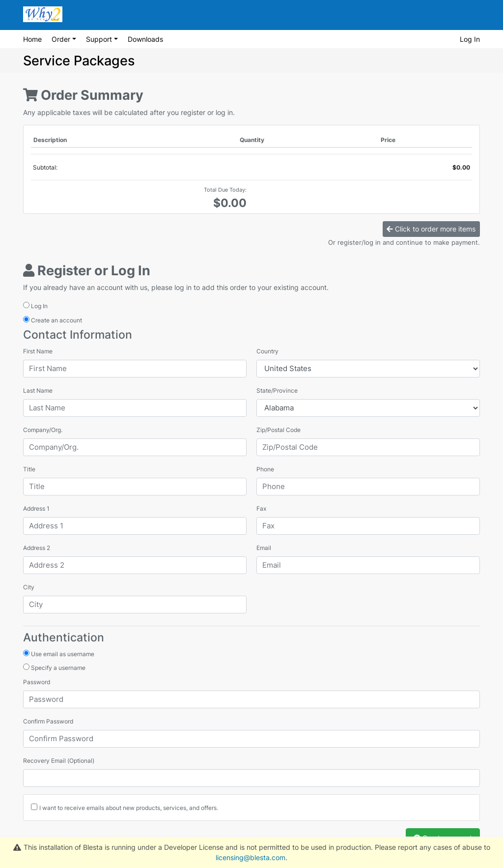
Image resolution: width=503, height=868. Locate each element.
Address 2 (37, 548)
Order (62, 39)
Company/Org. (43, 430)
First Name (38, 351)
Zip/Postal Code (279, 430)
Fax (261, 508)
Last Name (38, 391)
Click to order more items (431, 229)
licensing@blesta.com (251, 857)
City (29, 587)
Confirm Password (48, 721)
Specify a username (54, 667)
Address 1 (36, 508)
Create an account (53, 320)
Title (29, 469)
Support (100, 39)
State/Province (277, 391)
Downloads (145, 39)
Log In (470, 39)
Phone (265, 469)
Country (267, 351)
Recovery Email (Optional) (59, 761)
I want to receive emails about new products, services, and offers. (129, 808)
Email (264, 548)
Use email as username (59, 654)
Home (32, 39)
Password (37, 682)
